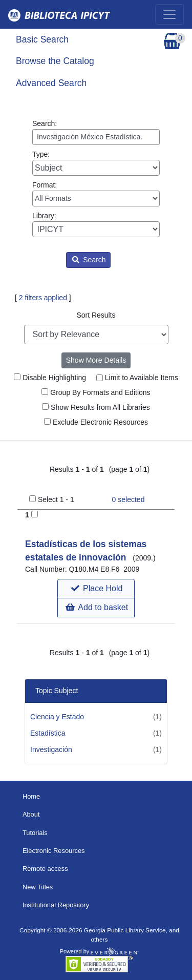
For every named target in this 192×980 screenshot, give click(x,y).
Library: (96, 224)
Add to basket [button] (97, 607)
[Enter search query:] (96, 137)
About (31, 814)
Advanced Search (51, 83)
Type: (96, 163)
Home (31, 796)
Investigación (51, 749)
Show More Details (96, 360)
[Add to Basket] (35, 514)
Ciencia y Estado (57, 717)
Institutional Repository (56, 905)
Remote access (45, 869)
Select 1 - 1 (56, 499)
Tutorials (35, 833)
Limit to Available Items (137, 378)
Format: (96, 194)
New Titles (38, 887)
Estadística (48, 733)
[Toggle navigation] (169, 14)
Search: (96, 132)
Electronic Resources (54, 851)
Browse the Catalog (55, 61)
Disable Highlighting (50, 378)
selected (129, 499)
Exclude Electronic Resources (96, 422)
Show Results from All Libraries (96, 407)
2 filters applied (43, 298)
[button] (96, 589)
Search (89, 260)
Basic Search (42, 39)
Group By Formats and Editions (96, 392)
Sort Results (96, 315)
